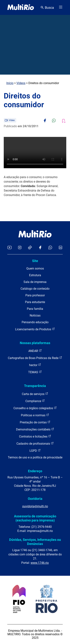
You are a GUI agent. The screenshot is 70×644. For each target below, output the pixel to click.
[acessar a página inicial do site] (21, 7)
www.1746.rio (40, 563)
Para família (35, 309)
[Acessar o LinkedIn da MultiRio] (60, 248)
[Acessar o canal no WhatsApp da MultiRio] (50, 248)
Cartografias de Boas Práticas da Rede (35, 358)
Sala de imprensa (35, 282)
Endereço (35, 471)
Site (35, 261)
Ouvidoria (35, 499)
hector (35, 365)
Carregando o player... (35, 153)
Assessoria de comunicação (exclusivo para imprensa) (35, 518)
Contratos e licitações (35, 436)
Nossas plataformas (35, 343)
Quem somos (35, 268)
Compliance (35, 401)
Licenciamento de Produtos (35, 329)
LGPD (35, 451)
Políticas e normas (35, 415)
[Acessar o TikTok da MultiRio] (30, 248)
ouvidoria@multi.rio (35, 506)
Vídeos (21, 83)
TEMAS (35, 372)
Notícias (35, 315)
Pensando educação (35, 322)
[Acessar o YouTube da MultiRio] (10, 248)
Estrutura (35, 275)
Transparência (35, 386)
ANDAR (35, 351)
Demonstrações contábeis (35, 429)
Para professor (35, 295)
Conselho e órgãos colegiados (35, 408)
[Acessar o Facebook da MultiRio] (40, 248)
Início (10, 83)
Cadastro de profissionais (35, 443)
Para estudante (35, 302)
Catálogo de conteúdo (35, 289)
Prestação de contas (35, 422)
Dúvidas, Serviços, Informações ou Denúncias (35, 542)
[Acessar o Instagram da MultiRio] (20, 248)
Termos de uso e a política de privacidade (35, 457)
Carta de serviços (35, 394)
